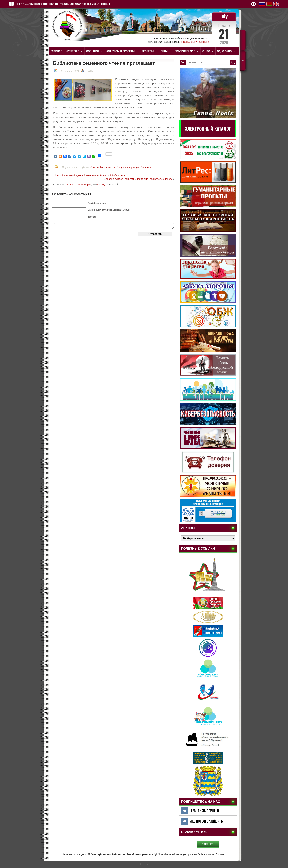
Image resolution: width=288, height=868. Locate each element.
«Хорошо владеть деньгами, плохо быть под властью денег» (138, 179)
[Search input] (209, 62)
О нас (208, 51)
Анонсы (95, 167)
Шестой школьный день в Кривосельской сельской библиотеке (90, 175)
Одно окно (226, 51)
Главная (56, 51)
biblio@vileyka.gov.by (195, 42)
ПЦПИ (166, 51)
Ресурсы (149, 51)
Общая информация (128, 167)
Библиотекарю (187, 51)
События (94, 51)
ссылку (101, 185)
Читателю (74, 51)
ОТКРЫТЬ (208, 844)
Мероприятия (108, 167)
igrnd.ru (144, 864)
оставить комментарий (78, 185)
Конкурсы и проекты (122, 51)
